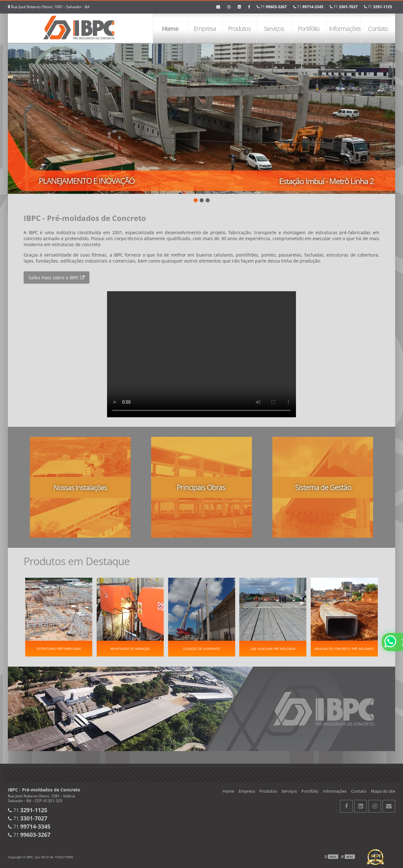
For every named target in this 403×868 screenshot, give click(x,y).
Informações (345, 29)
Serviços (274, 29)
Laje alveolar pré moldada (273, 649)
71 (378, 7)
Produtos (239, 29)
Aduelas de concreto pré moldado (344, 649)
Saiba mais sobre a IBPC (57, 278)
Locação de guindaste (202, 649)
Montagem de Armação (130, 649)
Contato (378, 29)
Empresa (205, 29)
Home (170, 29)
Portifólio (309, 29)
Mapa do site (383, 791)
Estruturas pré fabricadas (59, 649)
